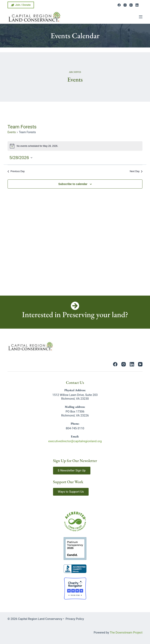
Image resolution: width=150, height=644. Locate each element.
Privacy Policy (75, 619)
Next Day (136, 171)
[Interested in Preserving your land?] (75, 306)
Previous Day (16, 171)
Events (12, 132)
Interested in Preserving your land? (75, 314)
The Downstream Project (126, 633)
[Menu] (141, 17)
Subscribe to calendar (73, 184)
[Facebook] (119, 5)
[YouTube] (131, 5)
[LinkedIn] (137, 5)
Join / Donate (21, 5)
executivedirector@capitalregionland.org (75, 441)
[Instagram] (125, 5)
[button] (72, 471)
